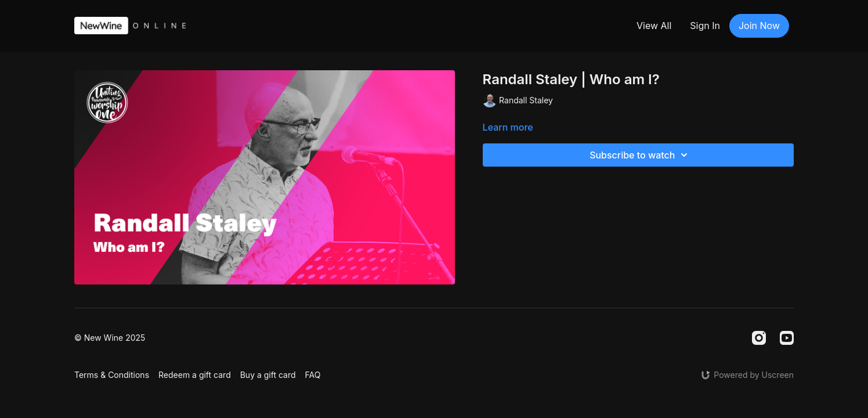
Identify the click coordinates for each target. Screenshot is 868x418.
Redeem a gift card (195, 375)
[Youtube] (787, 338)
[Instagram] (759, 338)
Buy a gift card (268, 375)
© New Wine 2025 (110, 338)
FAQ (313, 375)
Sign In (705, 26)
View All (654, 26)
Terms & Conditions (112, 375)
